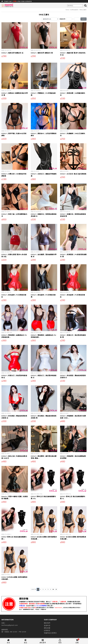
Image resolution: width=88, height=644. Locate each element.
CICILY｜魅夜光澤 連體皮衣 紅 (12, 53)
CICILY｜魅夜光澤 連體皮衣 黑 (42, 53)
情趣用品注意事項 (50, 633)
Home (67, 10)
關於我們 (47, 623)
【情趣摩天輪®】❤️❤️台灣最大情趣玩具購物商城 (18, 1)
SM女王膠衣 (83, 10)
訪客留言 (47, 630)
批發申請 (47, 625)
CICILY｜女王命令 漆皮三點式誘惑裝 (73, 174)
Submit (84, 19)
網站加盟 (47, 628)
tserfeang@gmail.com (10, 625)
